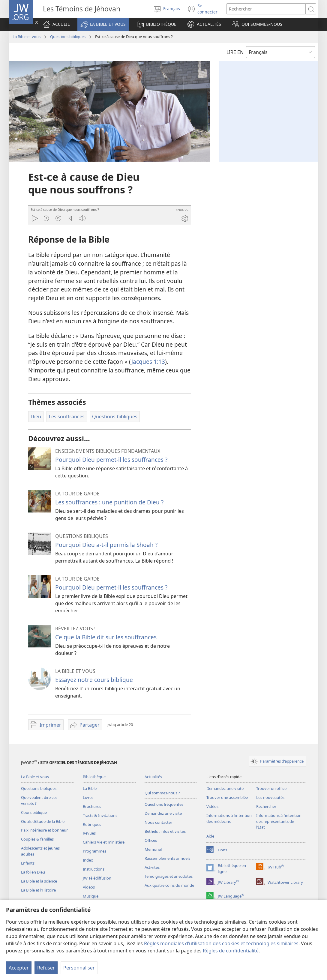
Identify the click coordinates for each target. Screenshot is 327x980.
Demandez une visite (163, 813)
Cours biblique (34, 812)
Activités (152, 867)
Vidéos (89, 887)
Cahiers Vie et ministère (104, 842)
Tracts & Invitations (100, 815)
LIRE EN (235, 52)
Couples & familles (37, 839)
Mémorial (153, 849)
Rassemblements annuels (167, 858)
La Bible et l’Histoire (38, 890)
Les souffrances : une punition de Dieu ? (109, 502)
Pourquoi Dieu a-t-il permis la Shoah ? (106, 545)
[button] (103, 24)
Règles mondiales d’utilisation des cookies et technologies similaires (221, 943)
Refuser (46, 968)
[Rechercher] (266, 9)
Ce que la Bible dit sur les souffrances (106, 637)
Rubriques (92, 824)
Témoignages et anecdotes (169, 876)
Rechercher (266, 806)
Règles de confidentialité (231, 951)
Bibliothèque (94, 777)
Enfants (28, 863)
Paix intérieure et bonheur (44, 830)
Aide (210, 836)
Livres (88, 797)
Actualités (153, 777)
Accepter (19, 968)
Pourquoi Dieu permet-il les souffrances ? (111, 460)
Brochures (92, 806)
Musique (91, 896)
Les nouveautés (270, 797)
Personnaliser (79, 968)
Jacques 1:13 (148, 362)
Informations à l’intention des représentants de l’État (279, 821)
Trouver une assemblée (227, 797)
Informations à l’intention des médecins (229, 818)
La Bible (90, 788)
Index (88, 860)
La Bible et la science (39, 881)
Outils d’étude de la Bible (43, 821)
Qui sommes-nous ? (162, 793)
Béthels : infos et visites (165, 831)
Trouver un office (271, 788)
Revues (89, 833)
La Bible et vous (27, 37)
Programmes (94, 851)
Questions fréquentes (164, 804)
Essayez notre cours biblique (94, 680)
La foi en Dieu (33, 872)
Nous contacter (158, 822)
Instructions (94, 869)
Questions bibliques (68, 37)
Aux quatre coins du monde (169, 885)
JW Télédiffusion (97, 878)
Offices (151, 840)
